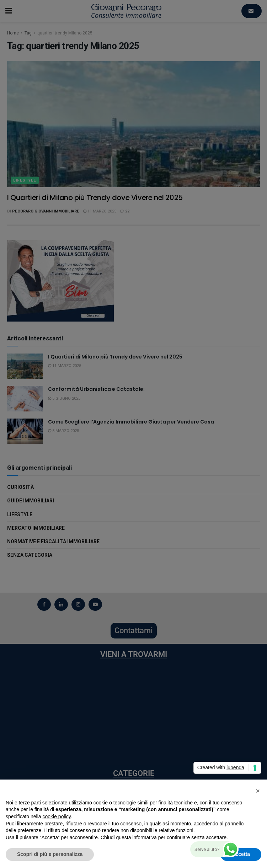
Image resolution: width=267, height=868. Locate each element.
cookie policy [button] (57, 816)
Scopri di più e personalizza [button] (50, 854)
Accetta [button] (241, 854)
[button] (258, 791)
